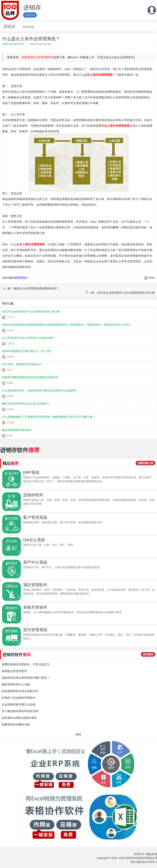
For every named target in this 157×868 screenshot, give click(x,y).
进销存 (9, 27)
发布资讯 (148, 654)
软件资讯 (29, 27)
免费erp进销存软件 (13, 44)
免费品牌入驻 (145, 463)
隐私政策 (152, 854)
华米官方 (139, 854)
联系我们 (22, 278)
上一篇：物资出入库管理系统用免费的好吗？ (31, 288)
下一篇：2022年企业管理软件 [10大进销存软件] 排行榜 (120, 293)
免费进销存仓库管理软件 (37, 57)
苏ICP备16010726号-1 (144, 862)
